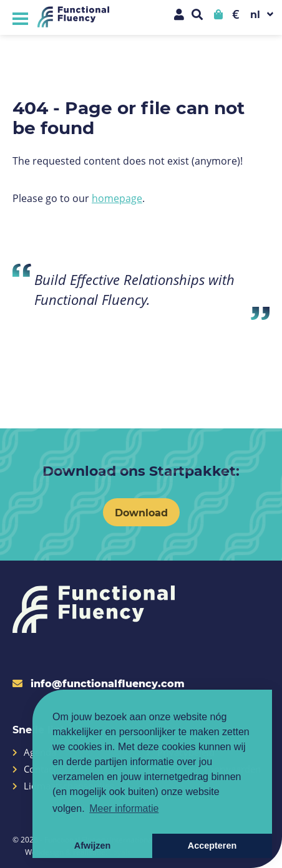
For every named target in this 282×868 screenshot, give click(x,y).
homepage (117, 198)
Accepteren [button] (212, 846)
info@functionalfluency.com (99, 683)
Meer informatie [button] (124, 808)
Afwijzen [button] (92, 846)
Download (141, 512)
